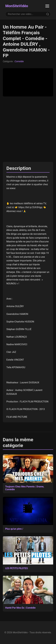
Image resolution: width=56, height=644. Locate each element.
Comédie (19, 61)
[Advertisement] (28, 129)
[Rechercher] (48, 14)
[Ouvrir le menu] (47, 6)
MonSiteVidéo (17, 6)
